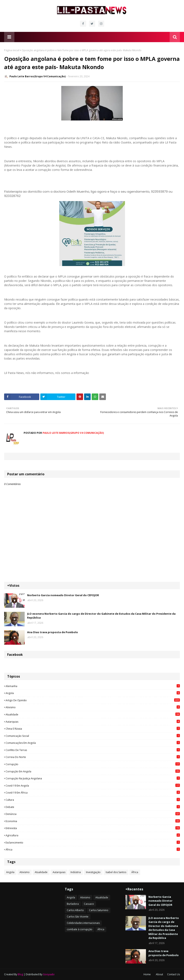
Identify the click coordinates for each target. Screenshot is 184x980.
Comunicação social (93, 736)
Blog (20, 974)
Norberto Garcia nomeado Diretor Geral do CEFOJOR (63, 595)
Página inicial (12, 50)
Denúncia (93, 814)
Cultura (93, 800)
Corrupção (93, 764)
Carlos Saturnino (99, 910)
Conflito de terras (93, 750)
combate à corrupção (80, 929)
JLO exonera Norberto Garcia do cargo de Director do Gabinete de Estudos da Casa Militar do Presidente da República (101, 616)
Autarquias (93, 722)
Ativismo (93, 707)
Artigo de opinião (93, 700)
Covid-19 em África (93, 793)
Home (147, 974)
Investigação (93, 872)
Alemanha (93, 686)
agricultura (93, 835)
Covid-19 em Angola (93, 786)
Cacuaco (89, 904)
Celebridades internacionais (83, 923)
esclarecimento (93, 842)
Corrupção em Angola (93, 771)
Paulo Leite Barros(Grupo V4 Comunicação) (38, 76)
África (93, 849)
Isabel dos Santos (116, 872)
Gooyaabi (49, 974)
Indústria (76, 872)
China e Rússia (93, 729)
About (159, 974)
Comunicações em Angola (93, 743)
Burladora (73, 904)
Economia (93, 821)
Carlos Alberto (75, 910)
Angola (93, 693)
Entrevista (93, 828)
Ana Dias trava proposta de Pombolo (53, 632)
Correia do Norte (93, 757)
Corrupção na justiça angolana (93, 778)
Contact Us (174, 974)
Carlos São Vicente (78, 917)
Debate (93, 807)
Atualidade (93, 714)
